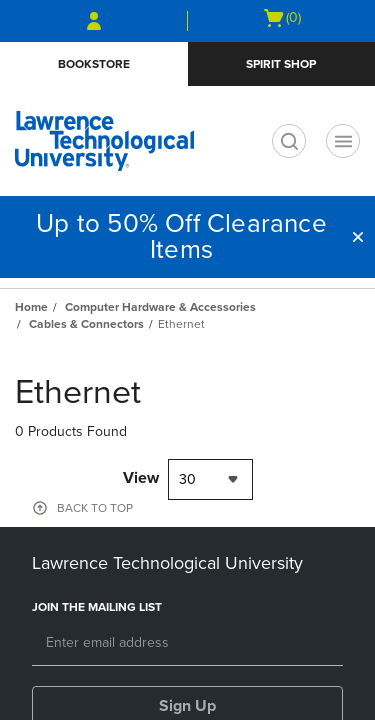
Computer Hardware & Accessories (160, 307)
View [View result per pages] (141, 478)
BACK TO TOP (95, 508)
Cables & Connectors (86, 324)
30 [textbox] (187, 479)
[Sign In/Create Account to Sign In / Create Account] (94, 21)
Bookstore (94, 64)
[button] (358, 237)
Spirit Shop (281, 64)
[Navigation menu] (343, 141)
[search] (289, 141)
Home (31, 307)
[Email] (187, 644)
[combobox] (210, 479)
